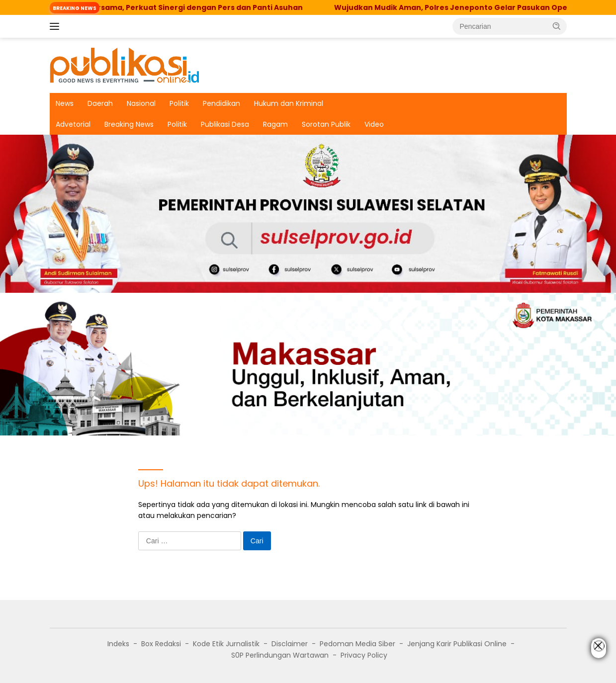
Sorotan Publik (326, 124)
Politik (179, 103)
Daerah (100, 103)
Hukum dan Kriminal (289, 103)
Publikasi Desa (225, 124)
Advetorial (73, 124)
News (65, 103)
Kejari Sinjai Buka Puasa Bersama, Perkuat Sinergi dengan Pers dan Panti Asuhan (166, 7)
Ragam (275, 124)
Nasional (141, 103)
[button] (557, 26)
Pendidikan (221, 103)
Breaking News (129, 124)
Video (374, 124)
